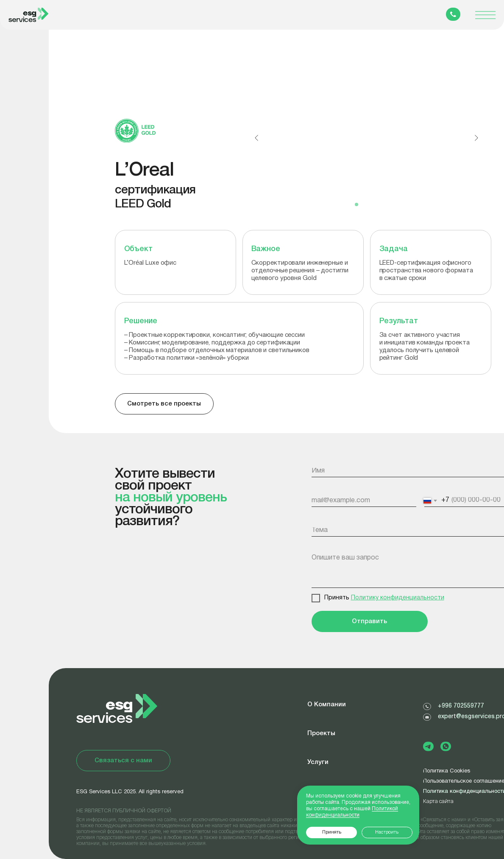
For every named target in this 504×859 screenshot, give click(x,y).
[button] (123, 761)
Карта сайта (438, 801)
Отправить (369, 621)
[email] (365, 501)
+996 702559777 (461, 706)
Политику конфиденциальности (398, 598)
